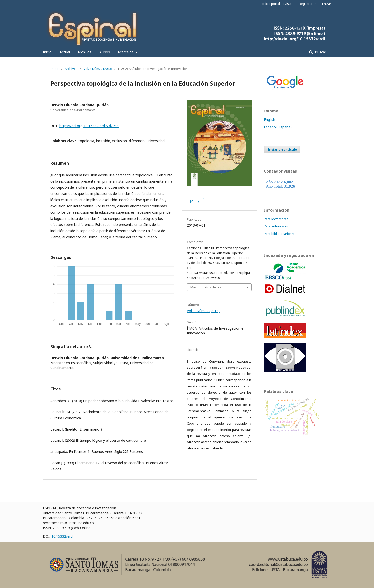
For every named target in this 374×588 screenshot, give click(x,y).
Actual (65, 52)
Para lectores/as (276, 219)
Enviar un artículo (282, 149)
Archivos (85, 52)
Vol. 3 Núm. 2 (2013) (98, 69)
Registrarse (308, 4)
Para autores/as (276, 226)
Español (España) (278, 127)
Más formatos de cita (206, 287)
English (270, 120)
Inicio (47, 52)
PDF (197, 202)
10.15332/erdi (62, 536)
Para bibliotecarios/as (280, 234)
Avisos (105, 52)
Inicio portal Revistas (278, 4)
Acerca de (126, 52)
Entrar (327, 4)
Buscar (320, 52)
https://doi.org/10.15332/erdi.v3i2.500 (89, 126)
